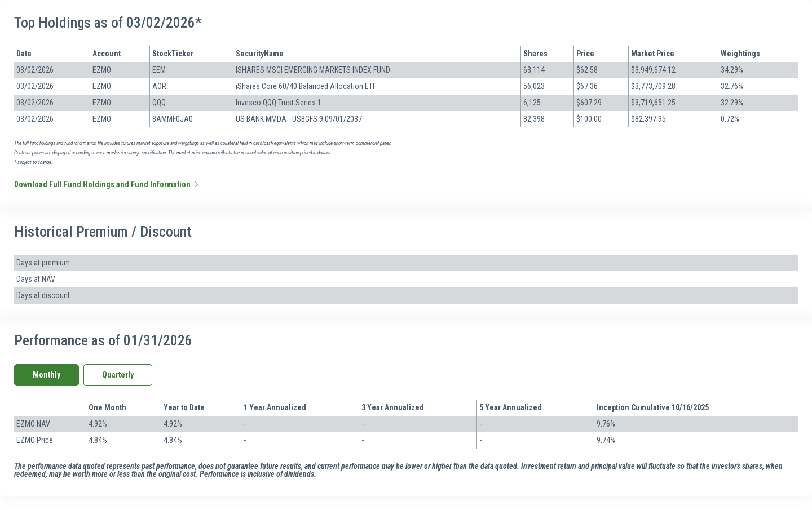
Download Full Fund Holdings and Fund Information (107, 184)
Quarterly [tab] (118, 375)
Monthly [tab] (47, 375)
